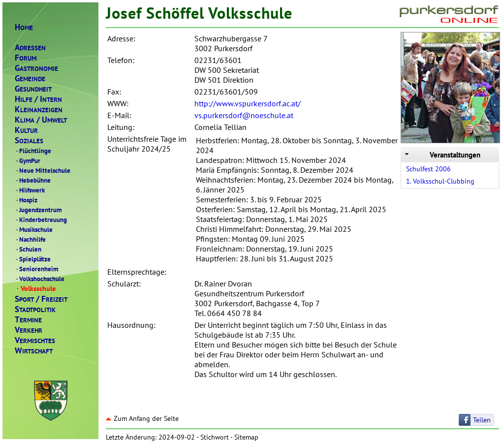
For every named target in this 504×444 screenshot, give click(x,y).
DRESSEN (30, 48)
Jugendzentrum (38, 210)
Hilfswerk (30, 190)
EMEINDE (30, 79)
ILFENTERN (38, 99)
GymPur (28, 160)
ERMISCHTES (35, 340)
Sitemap (246, 437)
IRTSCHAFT (34, 351)
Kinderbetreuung (41, 220)
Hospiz (26, 200)
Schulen (28, 249)
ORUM (26, 58)
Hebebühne (33, 180)
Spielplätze (33, 259)
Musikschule (34, 229)
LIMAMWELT (41, 120)
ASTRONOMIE (36, 68)
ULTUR (26, 130)
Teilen (482, 420)
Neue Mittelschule (43, 170)
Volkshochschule (40, 279)
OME (24, 27)
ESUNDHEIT (33, 89)
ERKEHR (29, 330)
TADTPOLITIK (35, 309)
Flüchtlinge (33, 151)
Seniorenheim (36, 269)
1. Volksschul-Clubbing (440, 181)
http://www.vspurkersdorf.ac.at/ (248, 103)
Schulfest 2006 (428, 169)
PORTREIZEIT (41, 299)
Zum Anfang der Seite (142, 418)
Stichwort (215, 437)
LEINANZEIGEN (39, 110)
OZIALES (29, 141)
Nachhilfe (30, 239)
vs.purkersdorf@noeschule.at (244, 115)
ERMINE (28, 320)
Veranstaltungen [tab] (442, 155)
